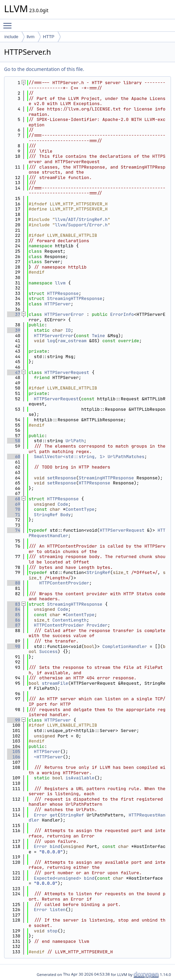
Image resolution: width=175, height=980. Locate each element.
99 (14, 720)
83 (14, 604)
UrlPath (75, 441)
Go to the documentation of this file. (44, 69)
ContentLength (69, 620)
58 (14, 441)
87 (14, 625)
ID (68, 330)
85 (14, 615)
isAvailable (80, 778)
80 (14, 583)
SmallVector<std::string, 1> (70, 457)
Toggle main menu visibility (9, 23)
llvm (31, 37)
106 (14, 757)
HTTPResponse (63, 293)
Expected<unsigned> (58, 878)
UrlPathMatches (126, 457)
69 (14, 504)
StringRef (46, 515)
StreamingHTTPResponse (75, 298)
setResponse (62, 478)
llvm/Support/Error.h (81, 225)
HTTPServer (58, 304)
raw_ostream (72, 341)
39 (14, 330)
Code (63, 504)
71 (14, 515)
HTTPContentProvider (64, 583)
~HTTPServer (49, 757)
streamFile (55, 683)
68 (14, 499)
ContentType (80, 509)
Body (66, 515)
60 (14, 457)
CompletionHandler (125, 646)
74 (14, 530)
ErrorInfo (122, 314)
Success (48, 651)
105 (14, 751)
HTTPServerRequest (67, 372)
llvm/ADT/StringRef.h (81, 219)
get (53, 815)
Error (41, 815)
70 (14, 509)
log (51, 341)
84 (14, 609)
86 (14, 620)
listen (57, 910)
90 (14, 646)
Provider (97, 625)
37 (14, 314)
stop (52, 931)
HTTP (49, 37)
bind (55, 846)
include (11, 37)
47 (14, 372)
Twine (98, 336)
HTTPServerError (64, 314)
